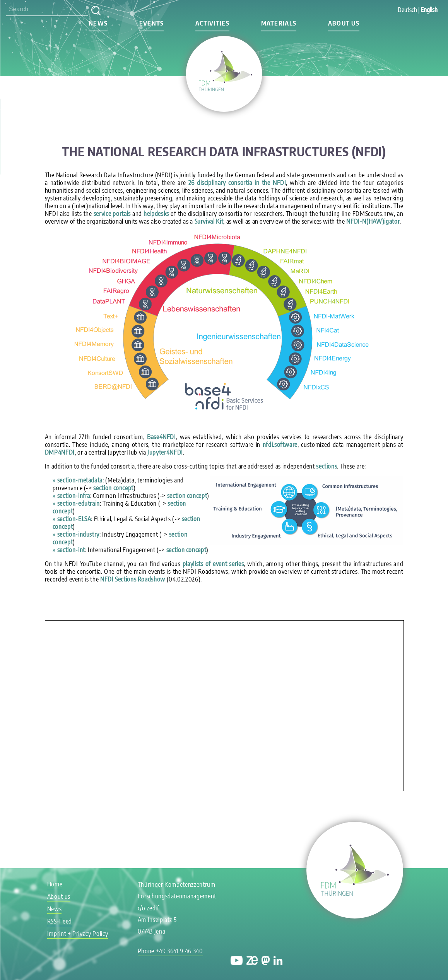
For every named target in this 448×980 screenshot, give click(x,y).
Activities (212, 23)
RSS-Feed (60, 921)
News (98, 23)
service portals (112, 214)
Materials (279, 23)
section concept (113, 488)
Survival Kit (209, 221)
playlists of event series (213, 564)
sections (327, 466)
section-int (71, 550)
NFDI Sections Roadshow (133, 579)
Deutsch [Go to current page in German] (407, 10)
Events (152, 23)
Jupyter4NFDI (165, 452)
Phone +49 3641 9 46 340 (170, 951)
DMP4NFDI (60, 452)
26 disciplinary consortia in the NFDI (237, 183)
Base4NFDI (162, 437)
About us (344, 23)
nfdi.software (280, 445)
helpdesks (156, 214)
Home (55, 884)
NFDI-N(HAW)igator (373, 221)
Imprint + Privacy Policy (78, 934)
